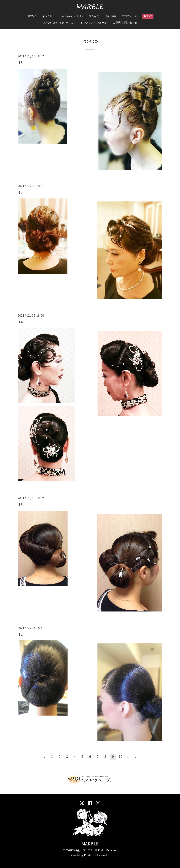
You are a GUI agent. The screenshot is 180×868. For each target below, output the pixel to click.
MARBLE (90, 844)
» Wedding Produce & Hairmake (90, 855)
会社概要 (111, 16)
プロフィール (130, 16)
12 (21, 634)
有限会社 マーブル (82, 850)
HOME (32, 16)
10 (120, 756)
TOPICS (148, 16)
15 (21, 63)
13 (21, 504)
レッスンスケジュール (94, 23)
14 (21, 322)
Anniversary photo (72, 16)
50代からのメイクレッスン (59, 23)
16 (21, 192)
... (128, 756)
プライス (94, 16)
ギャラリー (49, 16)
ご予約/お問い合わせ (125, 23)
